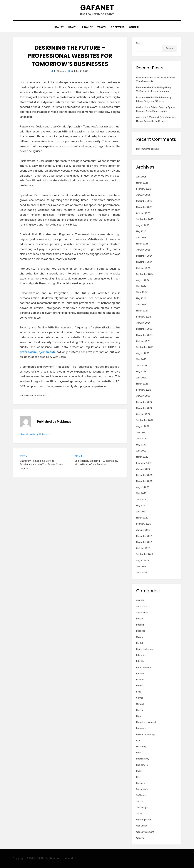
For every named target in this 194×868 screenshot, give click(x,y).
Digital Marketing (144, 649)
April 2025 (141, 238)
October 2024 (143, 268)
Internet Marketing (145, 735)
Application (142, 607)
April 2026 (141, 177)
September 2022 (145, 421)
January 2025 (143, 250)
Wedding (140, 838)
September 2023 (145, 347)
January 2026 (143, 195)
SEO (138, 777)
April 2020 (141, 512)
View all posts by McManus (35, 435)
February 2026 (144, 189)
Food (139, 692)
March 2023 (142, 384)
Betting (140, 625)
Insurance (141, 729)
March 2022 (142, 457)
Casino (140, 637)
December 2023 (144, 329)
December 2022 (144, 402)
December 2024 (144, 256)
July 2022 (141, 433)
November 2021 (144, 482)
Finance (87, 28)
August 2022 (143, 427)
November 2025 (144, 207)
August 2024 (143, 280)
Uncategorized (144, 820)
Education (141, 656)
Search (140, 44)
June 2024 (142, 293)
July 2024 (141, 287)
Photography (143, 759)
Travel (102, 28)
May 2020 (141, 506)
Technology (142, 808)
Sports (140, 802)
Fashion (140, 674)
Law (138, 741)
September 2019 (145, 555)
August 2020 (143, 488)
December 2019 (144, 536)
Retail (139, 771)
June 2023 (142, 366)
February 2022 (144, 463)
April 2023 (141, 378)
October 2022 (143, 415)
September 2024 (145, 274)
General (135, 28)
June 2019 (141, 573)
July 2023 (141, 360)
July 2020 (141, 494)
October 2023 (143, 341)
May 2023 (141, 372)
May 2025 (141, 232)
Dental (140, 643)
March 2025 (142, 244)
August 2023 (143, 354)
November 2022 (144, 408)
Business (141, 631)
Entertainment (144, 668)
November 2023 (144, 335)
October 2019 (143, 549)
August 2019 (143, 561)
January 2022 (143, 469)
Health (72, 28)
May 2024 (141, 299)
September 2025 (145, 220)
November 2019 (144, 542)
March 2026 (142, 183)
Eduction (141, 662)
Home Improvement (146, 723)
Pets (139, 753)
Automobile (142, 613)
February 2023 (144, 390)
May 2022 (141, 445)
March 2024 (142, 311)
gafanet (97, 8)
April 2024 (141, 305)
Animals (140, 601)
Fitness (140, 686)
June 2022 (142, 439)
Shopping (141, 784)
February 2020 (144, 524)
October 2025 (143, 213)
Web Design (142, 826)
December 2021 (144, 475)
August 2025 (143, 226)
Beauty (58, 28)
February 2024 (144, 317)
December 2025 (144, 201)
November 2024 (144, 262)
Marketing (141, 747)
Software (118, 28)
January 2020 (143, 530)
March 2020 (142, 518)
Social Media (142, 790)
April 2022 (141, 451)
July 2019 (141, 567)
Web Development (38, 396)
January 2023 (143, 396)
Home (139, 717)
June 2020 (142, 500)
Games (140, 698)
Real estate (142, 765)
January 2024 (143, 323)
